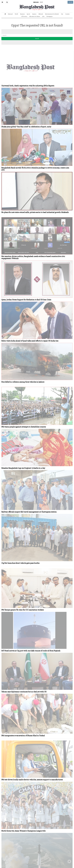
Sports (28, 14)
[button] (2, 2)
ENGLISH (36, 2)
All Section (24, 16)
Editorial (41, 14)
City (62, 14)
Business (22, 14)
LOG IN (70, 2)
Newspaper (50, 16)
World (16, 14)
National (10, 14)
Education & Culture (35, 16)
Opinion (34, 14)
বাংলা (41, 2)
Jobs (43, 16)
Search (37, 39)
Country (67, 14)
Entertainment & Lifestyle (52, 14)
